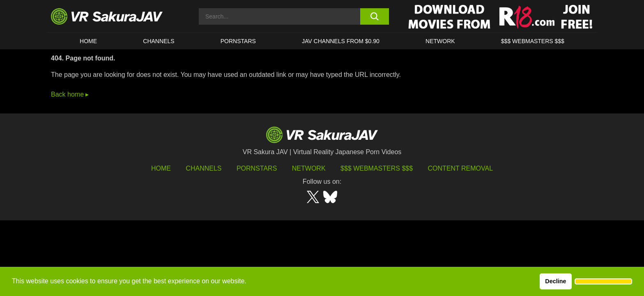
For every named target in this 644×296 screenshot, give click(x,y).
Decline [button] (555, 281)
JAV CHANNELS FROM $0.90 (341, 41)
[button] (603, 282)
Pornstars (238, 41)
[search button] (374, 16)
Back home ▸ (70, 94)
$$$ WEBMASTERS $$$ (533, 41)
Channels (159, 41)
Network (440, 41)
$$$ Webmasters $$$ (377, 168)
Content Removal (461, 168)
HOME (88, 41)
